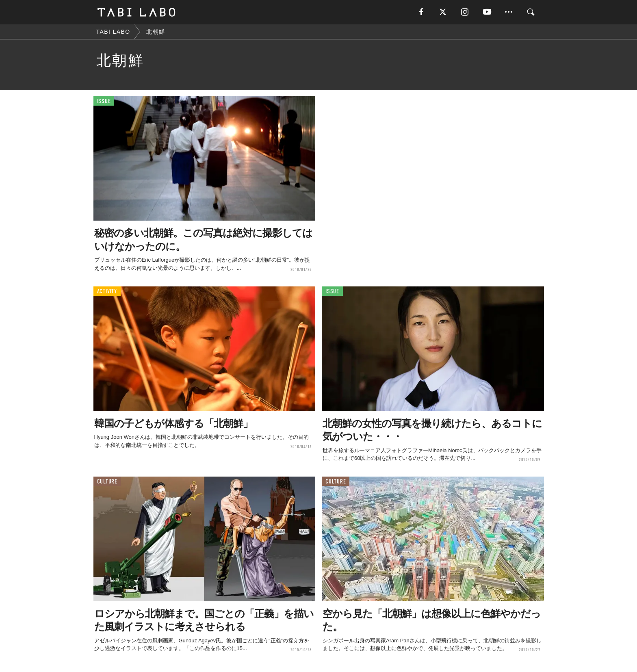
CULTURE (107, 482)
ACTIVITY (107, 292)
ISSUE (104, 101)
